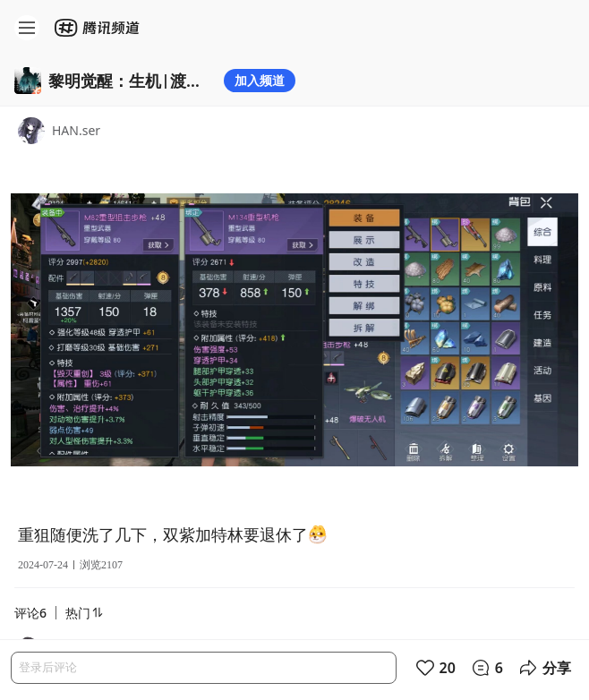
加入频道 (260, 80)
